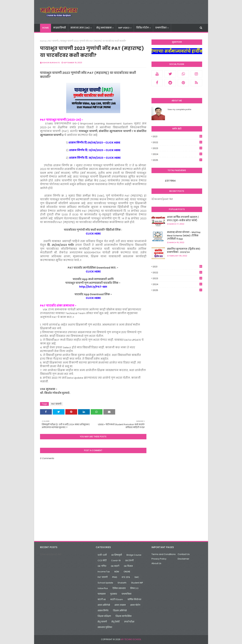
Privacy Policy (159, 559)
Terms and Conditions (164, 554)
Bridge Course (134, 555)
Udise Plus (103, 588)
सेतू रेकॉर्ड (116, 622)
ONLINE (127, 572)
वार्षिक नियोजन (134, 599)
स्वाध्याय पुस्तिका (105, 627)
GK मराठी (115, 566)
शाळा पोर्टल (135, 605)
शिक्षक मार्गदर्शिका (124, 616)
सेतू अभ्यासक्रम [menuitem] (104, 28)
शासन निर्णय (103, 611)
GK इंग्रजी (129, 560)
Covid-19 (116, 560)
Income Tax (104, 572)
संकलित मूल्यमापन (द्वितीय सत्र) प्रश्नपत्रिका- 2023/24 (184, 251)
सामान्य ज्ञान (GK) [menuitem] (80, 28)
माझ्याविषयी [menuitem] (60, 28)
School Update (105, 583)
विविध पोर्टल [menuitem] (142, 28)
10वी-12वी (102, 555)
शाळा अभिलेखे (104, 605)
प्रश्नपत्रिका (126, 594)
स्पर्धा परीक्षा (129, 622)
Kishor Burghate (51, 63)
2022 (177, 142)
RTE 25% (126, 577)
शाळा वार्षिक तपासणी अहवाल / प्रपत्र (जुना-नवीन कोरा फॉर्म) (183, 219)
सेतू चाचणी (102, 622)
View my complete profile (179, 109)
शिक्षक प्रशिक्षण (104, 616)
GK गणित (102, 566)
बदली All (102, 599)
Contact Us (184, 554)
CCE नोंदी (102, 560)
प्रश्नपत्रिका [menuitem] (161, 28)
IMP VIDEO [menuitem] (124, 28)
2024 (177, 154)
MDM (117, 572)
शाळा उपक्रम (120, 605)
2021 (177, 136)
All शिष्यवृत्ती (117, 555)
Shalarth (122, 583)
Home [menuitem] (46, 28)
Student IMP (137, 583)
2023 (177, 148)
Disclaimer (183, 559)
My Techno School (131, 639)
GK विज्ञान (128, 566)
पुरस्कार (114, 594)
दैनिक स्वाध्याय (119, 588)
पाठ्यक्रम (102, 594)
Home (43, 41)
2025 (177, 160)
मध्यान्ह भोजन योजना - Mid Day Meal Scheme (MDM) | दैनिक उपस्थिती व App (184, 236)
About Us (156, 563)
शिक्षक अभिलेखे (120, 611)
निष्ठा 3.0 (134, 588)
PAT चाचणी (53, 41)
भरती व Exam (117, 599)
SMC (137, 577)
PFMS (115, 577)
